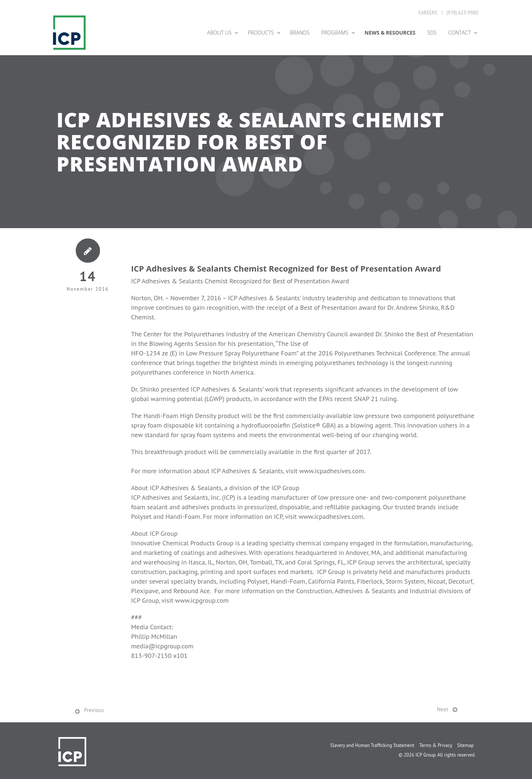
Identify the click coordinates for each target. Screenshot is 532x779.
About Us (219, 33)
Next (442, 709)
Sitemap (465, 745)
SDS (432, 33)
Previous (94, 710)
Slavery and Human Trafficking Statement (372, 745)
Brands (300, 33)
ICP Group (426, 755)
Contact (459, 33)
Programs (335, 33)
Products (261, 33)
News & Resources (390, 33)
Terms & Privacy (435, 745)
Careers (428, 13)
